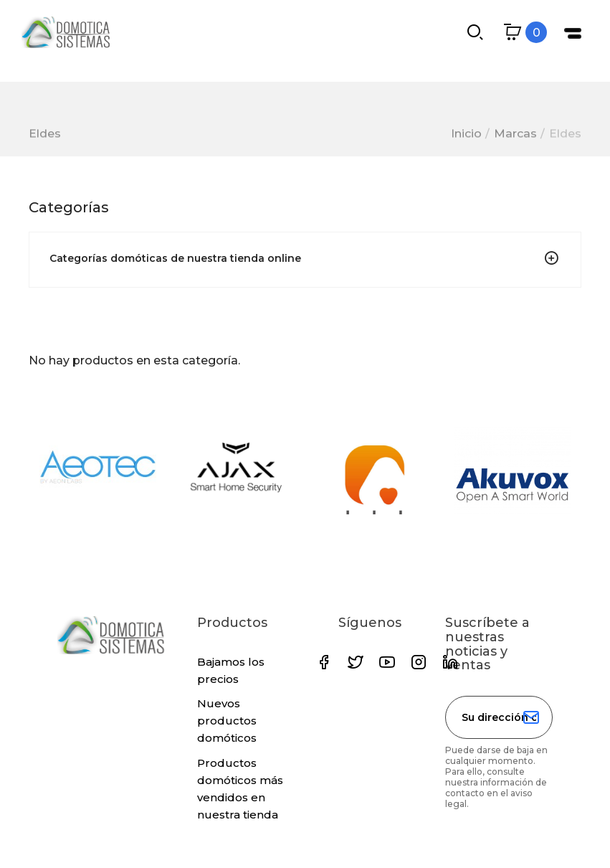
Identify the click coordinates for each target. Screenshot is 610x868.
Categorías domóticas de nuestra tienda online (175, 258)
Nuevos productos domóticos (227, 721)
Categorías (69, 207)
